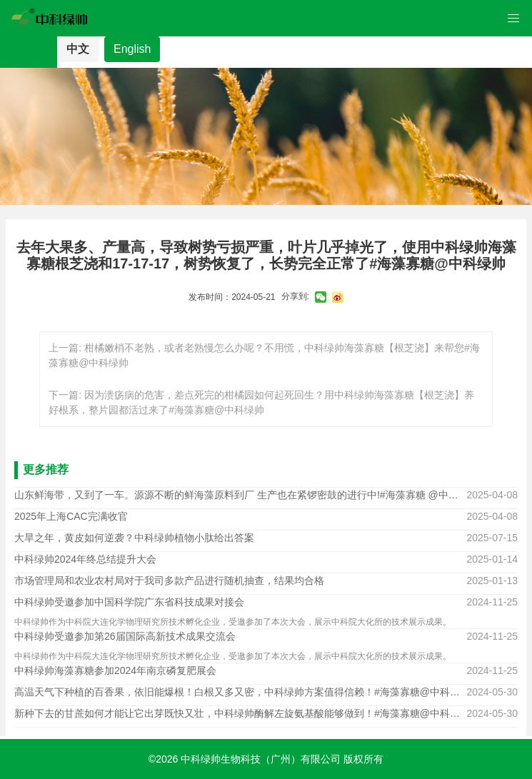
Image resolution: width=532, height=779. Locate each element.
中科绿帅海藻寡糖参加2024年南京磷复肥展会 (115, 670)
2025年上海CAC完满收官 (71, 516)
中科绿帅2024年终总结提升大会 (85, 559)
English (132, 49)
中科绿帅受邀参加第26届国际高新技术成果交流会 (125, 636)
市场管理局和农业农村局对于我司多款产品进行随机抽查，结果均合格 (169, 581)
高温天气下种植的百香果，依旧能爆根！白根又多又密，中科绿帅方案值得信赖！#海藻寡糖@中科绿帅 (240, 692)
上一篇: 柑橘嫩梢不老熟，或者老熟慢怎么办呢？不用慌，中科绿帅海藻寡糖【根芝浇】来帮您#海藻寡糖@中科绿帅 (264, 355)
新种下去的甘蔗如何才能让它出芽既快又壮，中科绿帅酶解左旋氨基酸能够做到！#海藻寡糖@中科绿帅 (240, 713)
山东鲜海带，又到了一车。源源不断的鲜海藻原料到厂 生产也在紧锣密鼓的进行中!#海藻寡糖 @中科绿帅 (240, 495)
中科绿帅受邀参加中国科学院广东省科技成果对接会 (129, 602)
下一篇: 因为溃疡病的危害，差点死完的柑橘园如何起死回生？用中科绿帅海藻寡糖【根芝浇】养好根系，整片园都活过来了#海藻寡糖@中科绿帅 (261, 402)
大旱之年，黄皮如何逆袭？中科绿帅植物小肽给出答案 (134, 538)
